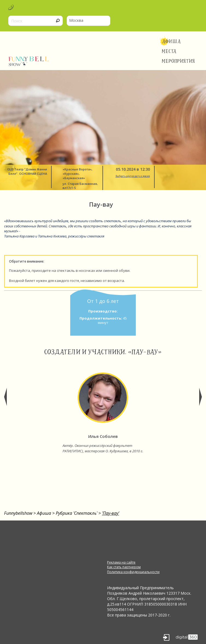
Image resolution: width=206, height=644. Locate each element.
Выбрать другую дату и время (133, 176)
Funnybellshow (18, 513)
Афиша (171, 41)
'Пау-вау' (111, 513)
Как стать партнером (124, 567)
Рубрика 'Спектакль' (76, 513)
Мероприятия (178, 61)
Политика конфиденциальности (133, 572)
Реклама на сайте (121, 562)
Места (169, 51)
